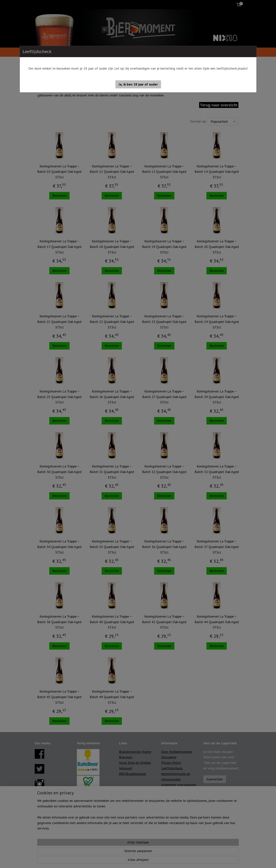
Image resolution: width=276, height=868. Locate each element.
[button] (138, 84)
